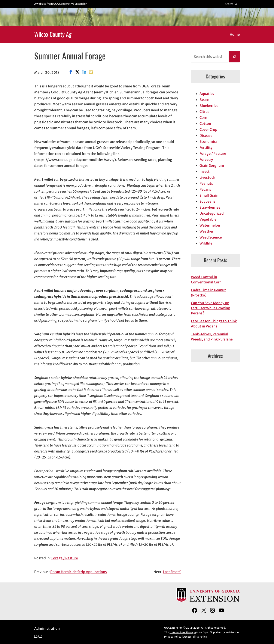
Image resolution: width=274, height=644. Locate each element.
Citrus (204, 112)
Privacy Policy (173, 637)
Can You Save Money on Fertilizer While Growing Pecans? (211, 308)
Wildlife (206, 243)
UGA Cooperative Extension (70, 4)
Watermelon (210, 225)
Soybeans (207, 201)
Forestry (206, 159)
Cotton (205, 124)
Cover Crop (208, 130)
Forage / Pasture (65, 558)
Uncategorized (212, 213)
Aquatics (207, 94)
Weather (206, 231)
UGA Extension (173, 628)
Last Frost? (172, 572)
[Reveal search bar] (231, 4)
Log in (38, 636)
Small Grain (209, 195)
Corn (203, 118)
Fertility (206, 147)
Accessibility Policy (195, 637)
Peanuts (206, 183)
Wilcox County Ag (53, 34)
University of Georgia (183, 632)
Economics (208, 141)
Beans (205, 100)
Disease (206, 136)
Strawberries (210, 207)
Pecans (205, 189)
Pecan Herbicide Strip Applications (79, 572)
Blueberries (209, 106)
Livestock (207, 177)
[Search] (234, 57)
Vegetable (208, 219)
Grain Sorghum (212, 165)
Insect (205, 171)
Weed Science (211, 237)
